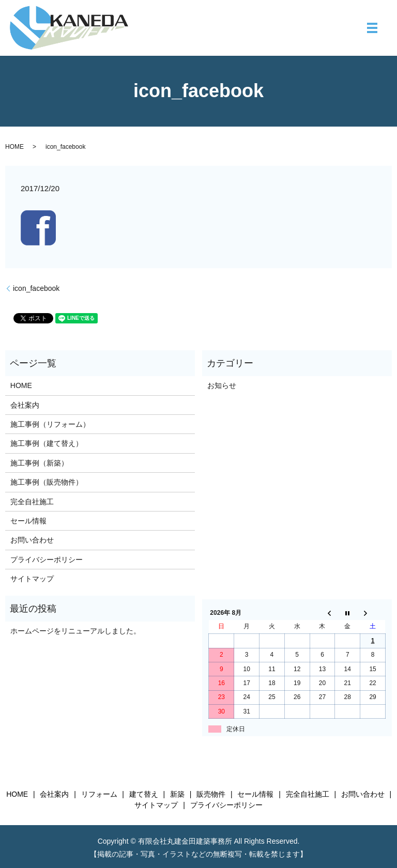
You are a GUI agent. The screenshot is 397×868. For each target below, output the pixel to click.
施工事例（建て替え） (47, 443)
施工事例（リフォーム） (50, 424)
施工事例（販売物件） (47, 482)
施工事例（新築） (39, 463)
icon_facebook (36, 288)
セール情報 (28, 521)
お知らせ (222, 385)
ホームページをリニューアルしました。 (75, 631)
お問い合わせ (32, 540)
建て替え (144, 794)
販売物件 (211, 794)
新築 (177, 794)
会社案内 (25, 405)
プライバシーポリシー (47, 560)
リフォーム (99, 794)
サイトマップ (32, 579)
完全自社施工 (32, 502)
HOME (14, 147)
